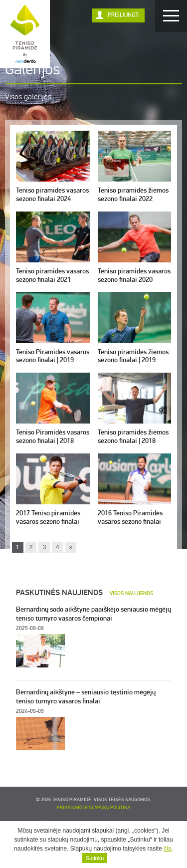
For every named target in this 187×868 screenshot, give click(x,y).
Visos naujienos (131, 593)
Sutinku (95, 858)
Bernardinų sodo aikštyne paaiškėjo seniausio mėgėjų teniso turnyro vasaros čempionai (93, 614)
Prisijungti (124, 15)
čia (167, 849)
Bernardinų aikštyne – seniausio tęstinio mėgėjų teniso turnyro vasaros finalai (86, 697)
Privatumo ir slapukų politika (93, 808)
